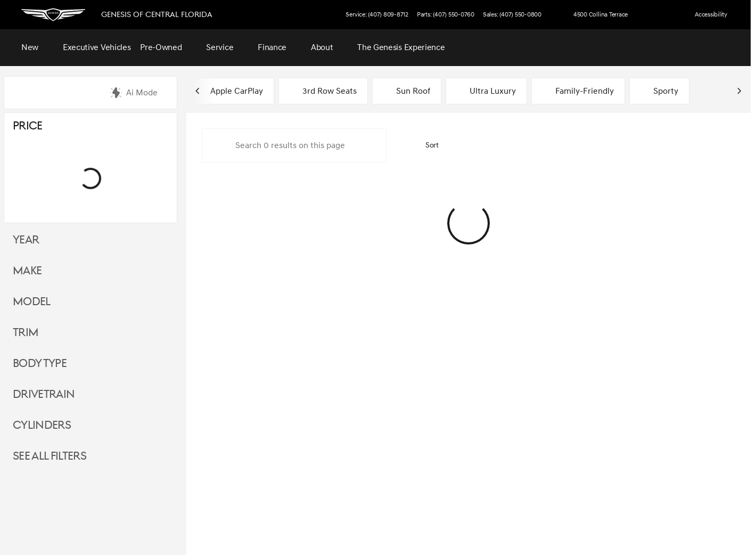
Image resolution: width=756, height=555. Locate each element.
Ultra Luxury (486, 93)
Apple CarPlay (230, 93)
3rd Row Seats (323, 93)
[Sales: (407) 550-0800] (512, 15)
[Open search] (721, 48)
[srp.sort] (426, 147)
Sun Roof (407, 93)
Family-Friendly (578, 93)
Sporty (659, 93)
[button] (656, 15)
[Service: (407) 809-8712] (377, 15)
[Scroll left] (198, 93)
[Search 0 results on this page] (294, 147)
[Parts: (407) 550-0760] (446, 15)
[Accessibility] (706, 15)
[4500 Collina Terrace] (596, 15)
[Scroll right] (739, 93)
